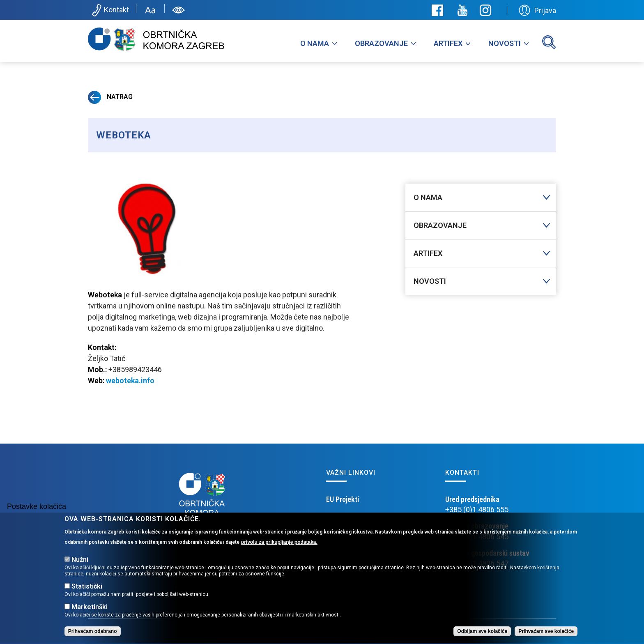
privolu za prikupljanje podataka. (279, 550)
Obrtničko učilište (352, 520)
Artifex (448, 43)
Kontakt (109, 10)
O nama (315, 43)
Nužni (80, 567)
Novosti (505, 43)
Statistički (87, 594)
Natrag (110, 97)
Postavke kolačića (37, 514)
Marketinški (90, 615)
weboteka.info (130, 381)
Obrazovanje (381, 43)
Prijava (537, 10)
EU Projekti (343, 499)
